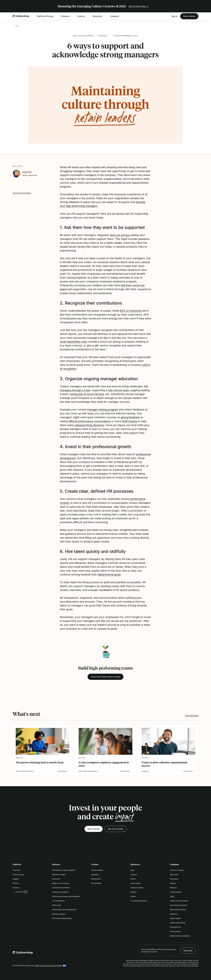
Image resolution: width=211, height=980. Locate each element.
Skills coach (56, 905)
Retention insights (59, 874)
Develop (16, 887)
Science (83, 16)
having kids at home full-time (97, 394)
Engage (16, 878)
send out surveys (120, 235)
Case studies (136, 883)
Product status (175, 931)
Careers (173, 883)
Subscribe (188, 950)
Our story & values (177, 870)
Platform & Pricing (47, 16)
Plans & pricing (18, 874)
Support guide (175, 918)
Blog (17, 26)
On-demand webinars (139, 900)
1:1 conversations (58, 900)
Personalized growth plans (62, 918)
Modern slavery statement (180, 935)
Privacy (43, 965)
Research (95, 874)
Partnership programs (178, 909)
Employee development (83, 36)
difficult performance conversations (90, 421)
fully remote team (120, 390)
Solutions (67, 16)
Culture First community (179, 900)
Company (116, 16)
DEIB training (131, 421)
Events (133, 878)
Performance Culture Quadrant (64, 870)
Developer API (175, 927)
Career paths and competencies (64, 909)
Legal (172, 896)
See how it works (116, 828)
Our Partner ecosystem (179, 905)
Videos (133, 896)
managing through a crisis (76, 390)
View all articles (192, 715)
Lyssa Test (27, 172)
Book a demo (189, 16)
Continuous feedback (60, 892)
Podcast (134, 874)
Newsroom (174, 874)
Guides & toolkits (137, 887)
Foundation (174, 878)
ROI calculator (97, 883)
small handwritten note (74, 342)
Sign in (175, 16)
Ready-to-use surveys (61, 883)
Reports (134, 892)
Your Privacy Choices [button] (54, 965)
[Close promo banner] (197, 6)
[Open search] (168, 16)
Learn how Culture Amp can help (105, 676)
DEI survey (56, 878)
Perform (16, 883)
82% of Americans (131, 311)
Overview (16, 870)
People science (97, 870)
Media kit (173, 887)
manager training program (103, 409)
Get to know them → (139, 6)
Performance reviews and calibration (66, 896)
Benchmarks (96, 878)
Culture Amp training (177, 922)
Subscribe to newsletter (22, 193)
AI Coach (17, 891)
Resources (99, 16)
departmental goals (109, 574)
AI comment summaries (61, 887)
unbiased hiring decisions (90, 425)
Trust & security (176, 892)
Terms (37, 965)
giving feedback (130, 417)
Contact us (174, 913)
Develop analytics (59, 913)
